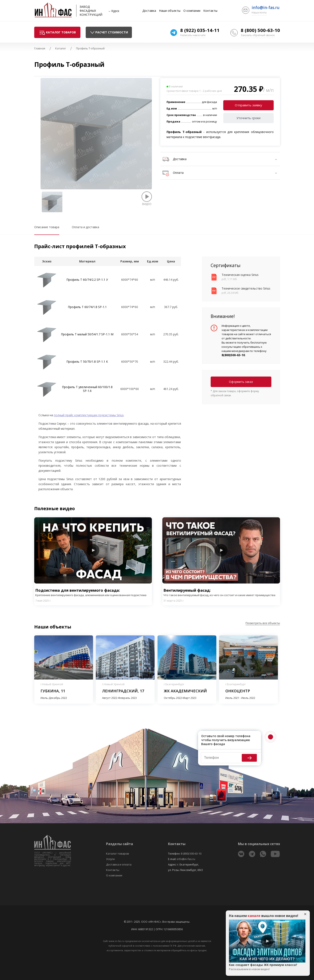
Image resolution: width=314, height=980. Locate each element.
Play (93, 550)
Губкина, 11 (53, 691)
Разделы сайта (120, 844)
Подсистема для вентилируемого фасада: (93, 592)
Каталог (61, 48)
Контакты (210, 11)
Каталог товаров (118, 854)
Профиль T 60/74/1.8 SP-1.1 (87, 307)
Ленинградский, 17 (123, 691)
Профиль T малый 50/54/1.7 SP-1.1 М (87, 334)
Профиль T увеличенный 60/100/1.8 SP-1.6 (87, 389)
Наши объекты (170, 11)
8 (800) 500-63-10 (260, 30)
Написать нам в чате (193, 35)
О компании (192, 11)
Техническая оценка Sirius (240, 275)
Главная (40, 48)
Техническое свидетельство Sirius (246, 288)
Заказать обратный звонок (258, 35)
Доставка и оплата (119, 864)
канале (254, 916)
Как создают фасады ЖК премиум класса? (267, 967)
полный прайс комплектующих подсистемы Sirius (89, 415)
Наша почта (259, 13)
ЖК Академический (185, 691)
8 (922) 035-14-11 (200, 30)
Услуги (110, 859)
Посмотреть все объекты (263, 623)
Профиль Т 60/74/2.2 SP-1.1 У (87, 280)
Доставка (149, 11)
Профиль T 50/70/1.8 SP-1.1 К (87, 362)
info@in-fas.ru (266, 8)
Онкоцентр (238, 691)
